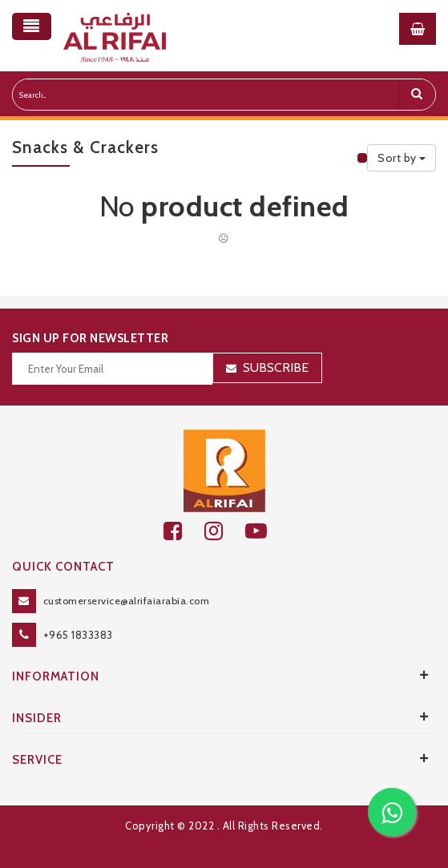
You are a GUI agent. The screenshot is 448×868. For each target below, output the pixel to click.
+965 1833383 (78, 635)
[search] (417, 95)
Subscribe (276, 367)
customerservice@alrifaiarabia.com (127, 601)
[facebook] (184, 531)
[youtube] (265, 531)
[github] (225, 531)
